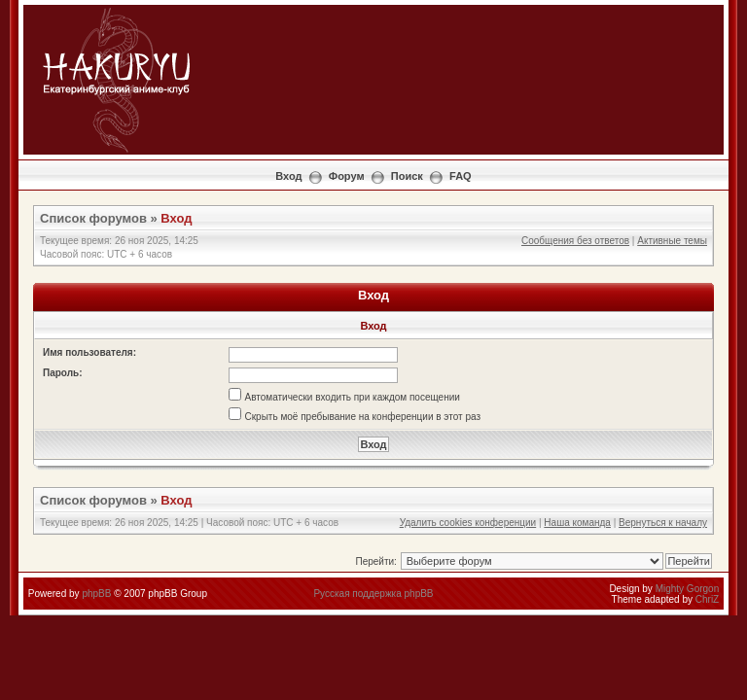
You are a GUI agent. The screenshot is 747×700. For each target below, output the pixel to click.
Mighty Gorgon (688, 589)
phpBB (96, 594)
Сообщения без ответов (575, 241)
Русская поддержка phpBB (373, 594)
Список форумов (93, 218)
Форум (347, 176)
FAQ (461, 176)
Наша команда (577, 523)
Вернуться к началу (663, 523)
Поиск (407, 176)
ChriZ (707, 599)
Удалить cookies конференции (468, 523)
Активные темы (672, 241)
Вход (288, 176)
